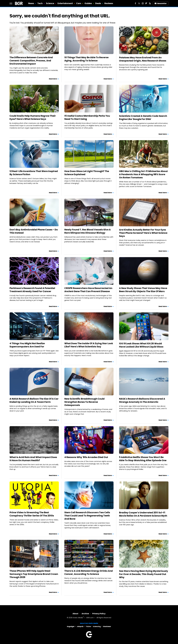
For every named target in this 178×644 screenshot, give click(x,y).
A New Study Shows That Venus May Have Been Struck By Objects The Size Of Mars (143, 290)
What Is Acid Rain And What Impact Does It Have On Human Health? (33, 459)
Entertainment (65, 3)
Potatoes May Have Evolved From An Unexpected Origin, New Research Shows (143, 59)
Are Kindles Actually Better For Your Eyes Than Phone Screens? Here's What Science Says (143, 233)
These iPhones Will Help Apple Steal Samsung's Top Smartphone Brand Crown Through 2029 (34, 574)
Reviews (109, 3)
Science (50, 3)
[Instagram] (143, 3)
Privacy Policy (99, 614)
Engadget (71, 627)
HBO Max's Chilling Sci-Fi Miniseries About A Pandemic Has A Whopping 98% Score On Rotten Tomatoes (143, 174)
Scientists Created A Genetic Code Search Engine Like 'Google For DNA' (143, 118)
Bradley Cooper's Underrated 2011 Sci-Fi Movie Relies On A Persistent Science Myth (143, 514)
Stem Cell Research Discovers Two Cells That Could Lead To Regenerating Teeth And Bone (87, 516)
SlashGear (107, 627)
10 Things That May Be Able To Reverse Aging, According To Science (86, 59)
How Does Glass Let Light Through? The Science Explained (87, 173)
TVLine (88, 627)
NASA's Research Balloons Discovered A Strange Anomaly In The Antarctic (142, 400)
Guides (88, 3)
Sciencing (97, 627)
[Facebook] (135, 3)
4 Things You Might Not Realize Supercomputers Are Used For (27, 345)
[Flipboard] (146, 3)
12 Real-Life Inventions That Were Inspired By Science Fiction (34, 173)
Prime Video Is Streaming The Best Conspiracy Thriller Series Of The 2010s (32, 514)
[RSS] (150, 3)
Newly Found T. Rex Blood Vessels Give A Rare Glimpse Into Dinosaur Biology (88, 231)
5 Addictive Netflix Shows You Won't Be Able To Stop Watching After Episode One (143, 459)
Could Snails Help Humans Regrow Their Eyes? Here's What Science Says (33, 117)
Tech (40, 3)
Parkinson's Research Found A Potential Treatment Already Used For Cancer (32, 290)
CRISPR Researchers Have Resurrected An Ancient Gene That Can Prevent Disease (88, 290)
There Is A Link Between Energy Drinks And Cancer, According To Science (89, 572)
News (31, 3)
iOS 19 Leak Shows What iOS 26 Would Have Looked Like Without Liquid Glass (141, 345)
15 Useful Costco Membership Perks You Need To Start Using (87, 117)
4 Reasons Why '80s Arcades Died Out (86, 457)
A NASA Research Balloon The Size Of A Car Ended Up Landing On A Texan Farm (34, 400)
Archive (85, 614)
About (75, 614)
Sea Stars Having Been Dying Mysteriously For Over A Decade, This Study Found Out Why (144, 574)
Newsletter (161, 3)
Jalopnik (80, 627)
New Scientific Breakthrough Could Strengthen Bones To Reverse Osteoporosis (84, 402)
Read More (53, 79)
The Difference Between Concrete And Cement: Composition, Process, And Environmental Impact (31, 61)
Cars (79, 3)
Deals (98, 3)
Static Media (78, 618)
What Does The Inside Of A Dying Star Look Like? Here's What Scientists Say (89, 345)
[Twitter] (139, 3)
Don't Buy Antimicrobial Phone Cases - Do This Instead (34, 231)
